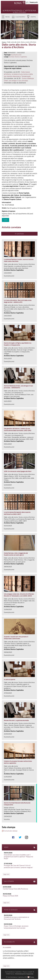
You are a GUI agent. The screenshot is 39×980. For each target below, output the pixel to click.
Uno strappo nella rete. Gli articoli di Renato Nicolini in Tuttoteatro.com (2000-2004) (19, 595)
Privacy (32, 977)
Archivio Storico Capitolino (18, 57)
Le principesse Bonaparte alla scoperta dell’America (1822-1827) (17, 513)
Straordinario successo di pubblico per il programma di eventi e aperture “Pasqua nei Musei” (18, 857)
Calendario (20, 17)
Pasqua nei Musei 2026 (10, 896)
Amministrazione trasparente (24, 974)
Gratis (6, 220)
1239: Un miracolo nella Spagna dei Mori (18, 471)
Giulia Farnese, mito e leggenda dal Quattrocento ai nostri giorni (16, 554)
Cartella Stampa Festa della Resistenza (15, 889)
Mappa (33, 17)
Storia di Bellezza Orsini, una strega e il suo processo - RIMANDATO (18, 387)
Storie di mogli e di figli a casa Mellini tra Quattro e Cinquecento (18, 344)
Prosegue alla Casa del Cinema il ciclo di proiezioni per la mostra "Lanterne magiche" (18, 866)
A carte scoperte (10, 680)
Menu (8, 17)
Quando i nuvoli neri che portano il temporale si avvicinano (16, 638)
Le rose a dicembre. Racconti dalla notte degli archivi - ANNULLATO (18, 301)
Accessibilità (7, 947)
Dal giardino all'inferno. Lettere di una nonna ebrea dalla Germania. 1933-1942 (18, 430)
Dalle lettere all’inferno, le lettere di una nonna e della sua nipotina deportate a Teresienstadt (18, 74)
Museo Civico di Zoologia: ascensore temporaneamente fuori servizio (16, 927)
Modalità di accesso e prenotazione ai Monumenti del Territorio (16, 918)
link (36, 277)
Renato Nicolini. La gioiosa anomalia (16, 720)
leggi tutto (6, 874)
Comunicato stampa (11, 831)
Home (4, 42)
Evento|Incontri (16, 55)
